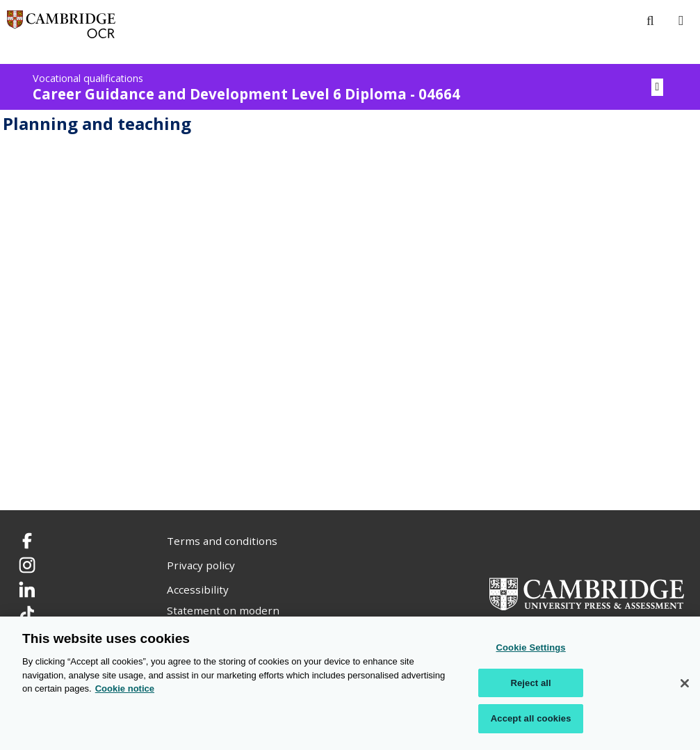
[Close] (685, 684)
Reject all (530, 684)
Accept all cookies (531, 719)
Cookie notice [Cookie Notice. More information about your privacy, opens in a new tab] (125, 689)
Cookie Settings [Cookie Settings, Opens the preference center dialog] (531, 648)
